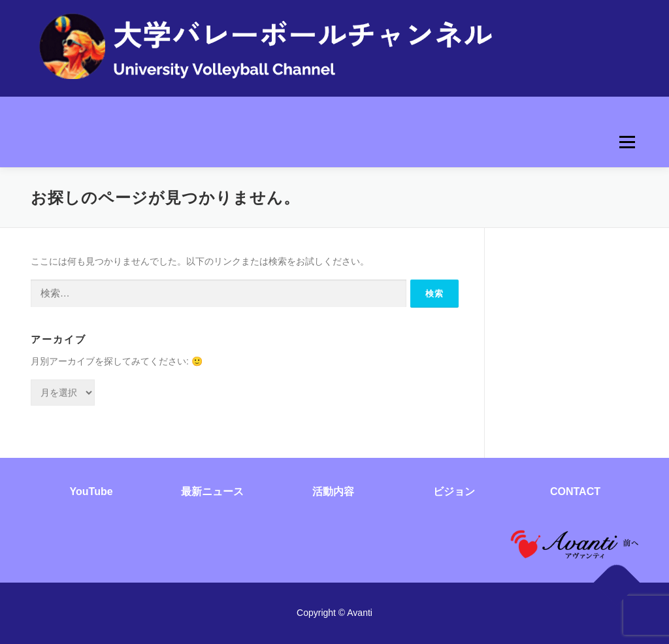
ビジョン (454, 491)
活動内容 (333, 491)
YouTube (91, 491)
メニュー (627, 142)
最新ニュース (212, 491)
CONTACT (575, 491)
